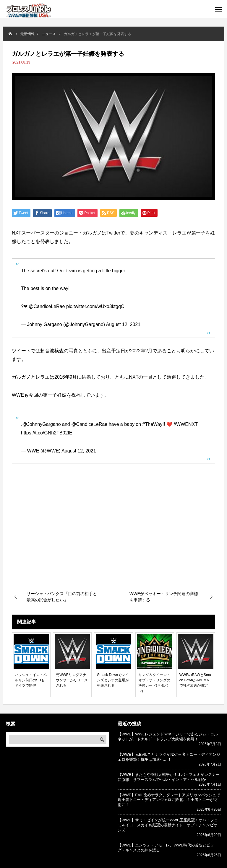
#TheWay (153, 424)
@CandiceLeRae (47, 306)
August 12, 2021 (123, 324)
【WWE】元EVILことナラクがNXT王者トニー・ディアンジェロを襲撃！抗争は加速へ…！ (169, 757)
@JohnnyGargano (41, 424)
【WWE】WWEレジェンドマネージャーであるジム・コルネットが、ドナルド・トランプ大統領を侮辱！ (168, 737)
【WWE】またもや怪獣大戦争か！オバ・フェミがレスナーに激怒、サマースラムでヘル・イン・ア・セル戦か (169, 777)
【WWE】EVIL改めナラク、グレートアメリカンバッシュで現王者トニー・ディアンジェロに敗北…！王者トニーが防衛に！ (169, 800)
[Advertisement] (113, 532)
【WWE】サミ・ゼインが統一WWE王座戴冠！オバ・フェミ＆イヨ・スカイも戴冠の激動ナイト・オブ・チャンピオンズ (168, 825)
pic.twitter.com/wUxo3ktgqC (95, 306)
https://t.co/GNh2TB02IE (47, 433)
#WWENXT (185, 424)
